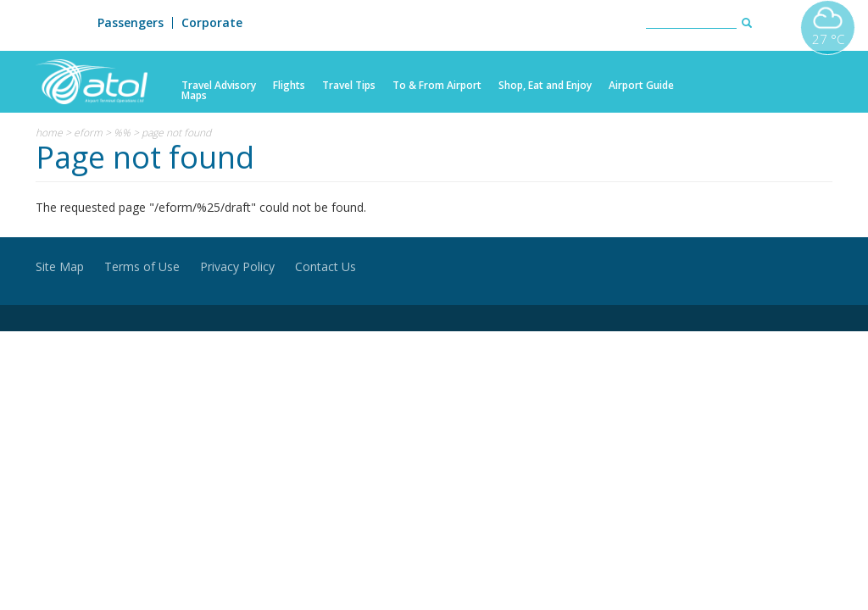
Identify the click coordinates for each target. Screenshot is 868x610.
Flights (289, 86)
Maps (194, 96)
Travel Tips (349, 86)
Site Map (60, 266)
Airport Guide (641, 86)
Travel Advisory (219, 86)
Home (49, 133)
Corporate (212, 23)
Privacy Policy (237, 266)
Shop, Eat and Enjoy (545, 86)
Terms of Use (142, 266)
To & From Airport (437, 86)
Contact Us (325, 266)
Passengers (131, 23)
